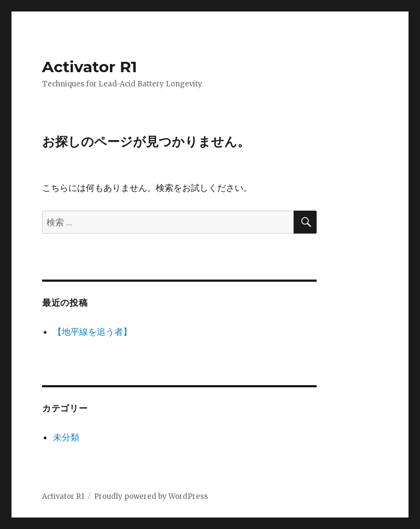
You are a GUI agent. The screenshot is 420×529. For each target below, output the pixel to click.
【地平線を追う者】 (92, 332)
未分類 (66, 437)
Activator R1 (90, 67)
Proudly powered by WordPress (151, 496)
